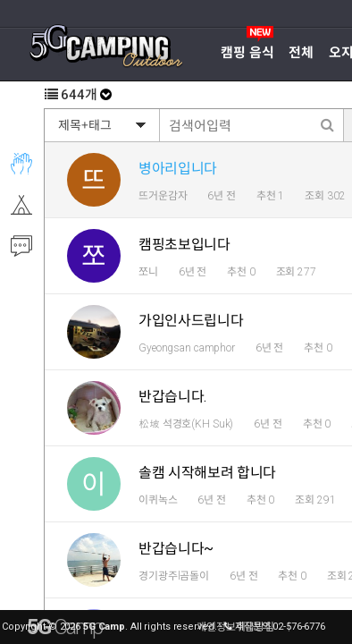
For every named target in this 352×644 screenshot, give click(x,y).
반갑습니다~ (176, 549)
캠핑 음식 (247, 53)
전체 (301, 53)
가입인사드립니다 (191, 321)
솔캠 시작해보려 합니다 (207, 473)
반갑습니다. (172, 397)
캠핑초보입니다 (184, 245)
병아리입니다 (178, 169)
